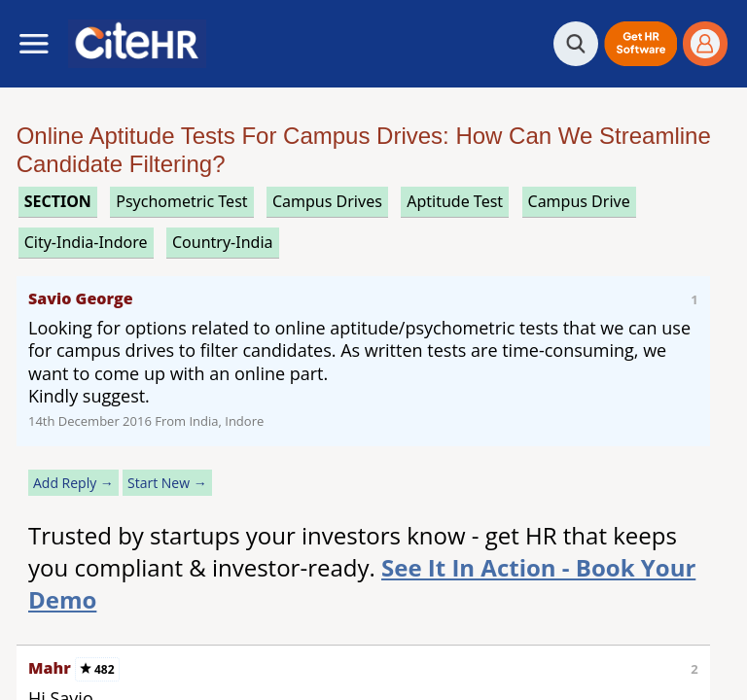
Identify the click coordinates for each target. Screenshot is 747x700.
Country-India (223, 242)
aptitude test (455, 201)
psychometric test (181, 201)
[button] (640, 44)
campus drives (327, 201)
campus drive (579, 201)
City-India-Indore (86, 242)
